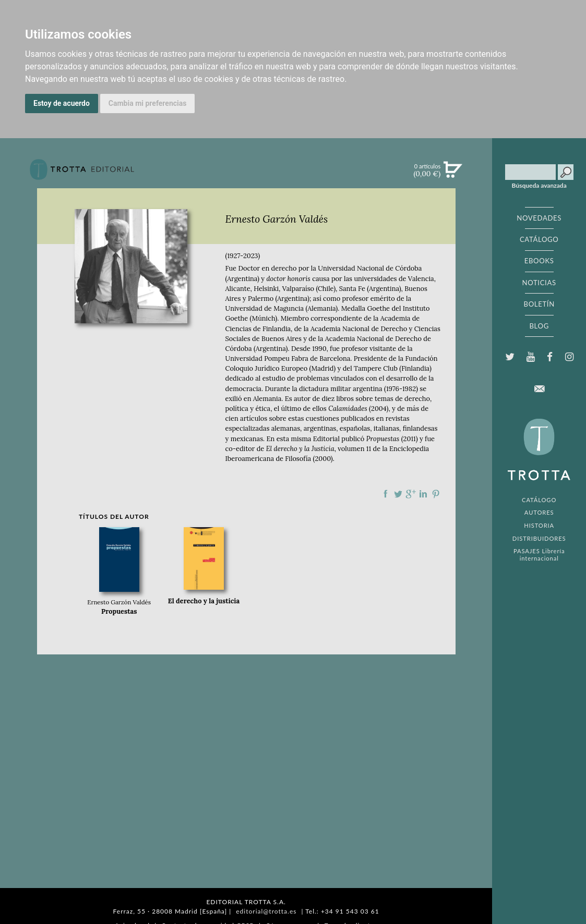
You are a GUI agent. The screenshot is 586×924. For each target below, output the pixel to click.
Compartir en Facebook (386, 494)
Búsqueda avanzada (539, 186)
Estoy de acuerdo (62, 103)
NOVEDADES (539, 218)
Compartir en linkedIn (423, 494)
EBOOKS (539, 261)
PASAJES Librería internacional (539, 554)
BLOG (539, 326)
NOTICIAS (539, 283)
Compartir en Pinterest (436, 494)
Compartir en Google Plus (411, 494)
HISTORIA (539, 525)
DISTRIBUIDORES (539, 538)
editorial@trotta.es (266, 911)
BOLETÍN (539, 304)
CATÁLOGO (539, 239)
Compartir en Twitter (398, 494)
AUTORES (539, 512)
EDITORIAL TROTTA (539, 452)
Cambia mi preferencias (148, 103)
